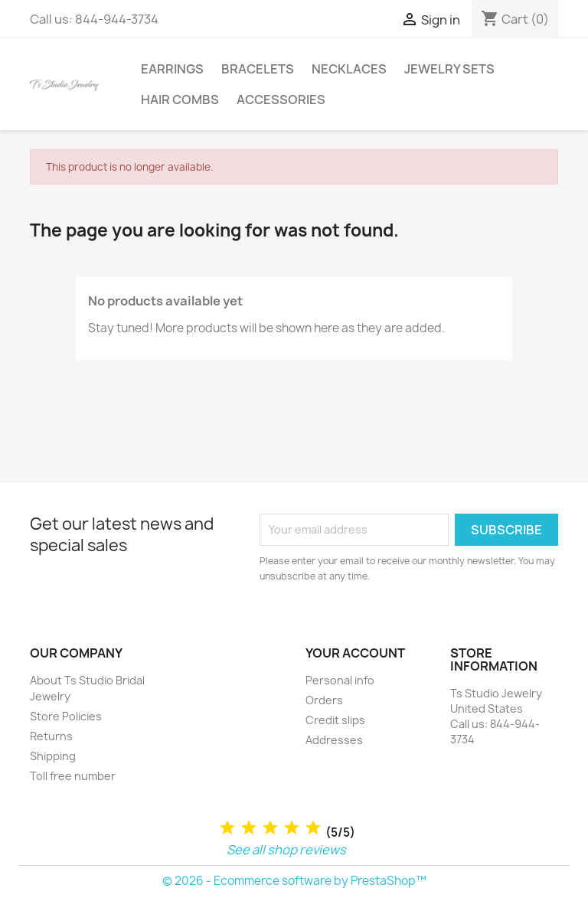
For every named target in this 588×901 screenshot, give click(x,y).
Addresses (334, 740)
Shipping (53, 756)
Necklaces (349, 69)
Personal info (340, 680)
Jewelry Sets (449, 69)
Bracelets (258, 69)
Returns (51, 736)
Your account (355, 653)
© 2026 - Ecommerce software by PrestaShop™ (294, 881)
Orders (324, 700)
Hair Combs (180, 100)
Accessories (281, 100)
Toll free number (73, 776)
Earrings (172, 69)
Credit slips (335, 720)
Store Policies (66, 716)
